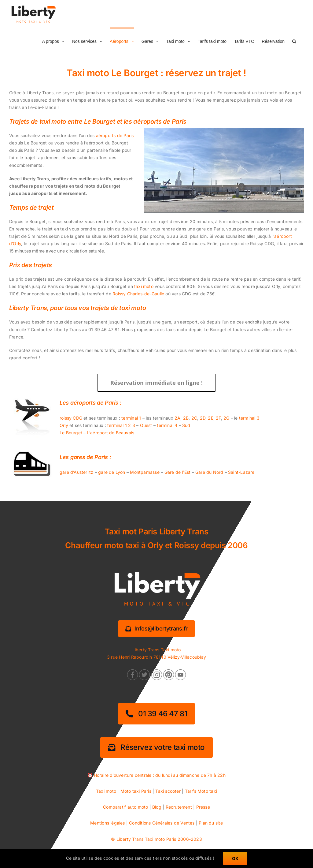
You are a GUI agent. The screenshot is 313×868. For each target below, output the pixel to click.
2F (218, 418)
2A (177, 418)
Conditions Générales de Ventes (162, 823)
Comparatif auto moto (125, 807)
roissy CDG (71, 418)
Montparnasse (145, 472)
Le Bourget (71, 433)
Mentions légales (107, 823)
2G (226, 418)
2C (194, 418)
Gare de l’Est (178, 472)
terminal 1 (131, 418)
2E (210, 418)
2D (203, 418)
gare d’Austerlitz (77, 472)
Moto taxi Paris (136, 791)
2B (186, 418)
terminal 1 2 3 (121, 425)
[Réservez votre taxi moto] (156, 747)
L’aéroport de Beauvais (111, 433)
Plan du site (211, 823)
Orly (64, 425)
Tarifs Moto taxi (201, 791)
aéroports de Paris (115, 135)
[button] (294, 41)
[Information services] (156, 629)
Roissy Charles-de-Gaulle (138, 294)
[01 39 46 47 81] (156, 714)
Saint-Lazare (241, 472)
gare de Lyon (112, 472)
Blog (157, 807)
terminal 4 (167, 425)
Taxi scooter (168, 791)
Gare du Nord (209, 472)
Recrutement (179, 807)
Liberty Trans (130, 839)
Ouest (146, 425)
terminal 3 (249, 418)
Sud (186, 425)
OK (235, 858)
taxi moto (144, 286)
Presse (203, 807)
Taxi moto (106, 791)
